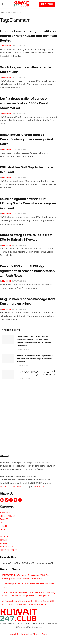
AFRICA (3, 543)
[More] (20, 500)
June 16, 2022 (22, 366)
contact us (39, 486)
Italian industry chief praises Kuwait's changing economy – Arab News (27, 139)
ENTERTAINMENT (8, 516)
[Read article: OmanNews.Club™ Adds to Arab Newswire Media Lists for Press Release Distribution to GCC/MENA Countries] (8, 340)
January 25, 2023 (19, 77)
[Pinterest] (15, 500)
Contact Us (27, 634)
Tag (9, 12)
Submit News (47, 4)
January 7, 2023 (23, 379)
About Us (14, 634)
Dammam (17, 12)
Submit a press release (12, 486)
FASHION (4, 519)
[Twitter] (7, 500)
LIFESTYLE (5, 530)
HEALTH (4, 526)
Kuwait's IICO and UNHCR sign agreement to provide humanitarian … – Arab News (27, 271)
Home (3, 12)
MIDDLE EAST (7, 547)
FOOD (3, 523)
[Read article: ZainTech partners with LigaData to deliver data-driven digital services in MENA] (8, 359)
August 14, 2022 (23, 349)
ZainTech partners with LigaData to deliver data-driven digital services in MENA (35, 359)
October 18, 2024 (19, 46)
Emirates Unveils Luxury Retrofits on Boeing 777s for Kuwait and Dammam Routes (28, 36)
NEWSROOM (7, 46)
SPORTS (4, 536)
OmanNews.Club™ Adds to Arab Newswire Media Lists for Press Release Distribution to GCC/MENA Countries (34, 341)
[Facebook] (2, 500)
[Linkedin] (11, 500)
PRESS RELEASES (9, 550)
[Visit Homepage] (21, 4)
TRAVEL (4, 540)
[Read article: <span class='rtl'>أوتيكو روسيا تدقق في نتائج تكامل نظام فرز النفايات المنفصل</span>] (8, 375)
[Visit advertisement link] (28, 414)
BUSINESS (5, 513)
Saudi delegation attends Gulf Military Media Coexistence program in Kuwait (28, 203)
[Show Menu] (3, 4)
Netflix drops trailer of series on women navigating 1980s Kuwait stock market (25, 103)
